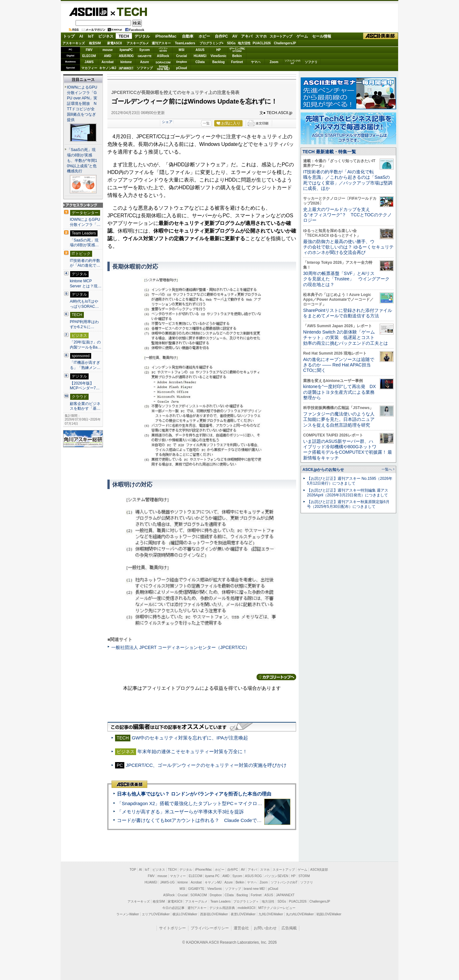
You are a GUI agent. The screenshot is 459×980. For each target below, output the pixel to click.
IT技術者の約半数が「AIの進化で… (85, 263)
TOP (133, 870)
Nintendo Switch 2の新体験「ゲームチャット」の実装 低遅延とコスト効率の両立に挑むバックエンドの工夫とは (346, 338)
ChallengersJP (285, 43)
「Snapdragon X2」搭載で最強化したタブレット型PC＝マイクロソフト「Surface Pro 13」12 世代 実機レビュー (238, 803)
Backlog (219, 62)
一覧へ (387, 469)
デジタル (142, 36)
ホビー (204, 36)
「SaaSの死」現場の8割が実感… (84, 243)
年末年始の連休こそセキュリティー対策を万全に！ (192, 751)
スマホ (261, 36)
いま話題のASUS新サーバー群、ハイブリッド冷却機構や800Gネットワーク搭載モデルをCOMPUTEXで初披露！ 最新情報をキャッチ (348, 450)
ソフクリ (311, 62)
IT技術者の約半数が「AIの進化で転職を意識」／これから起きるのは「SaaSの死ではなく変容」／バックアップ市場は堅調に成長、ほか (348, 180)
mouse (107, 50)
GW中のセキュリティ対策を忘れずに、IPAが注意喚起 (190, 738)
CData (200, 62)
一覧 (206, 123)
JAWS (89, 62)
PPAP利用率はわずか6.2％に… (84, 324)
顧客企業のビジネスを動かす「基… (85, 406)
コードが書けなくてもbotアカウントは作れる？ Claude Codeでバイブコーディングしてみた (218, 820)
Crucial (182, 56)
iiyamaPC (126, 50)
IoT (91, 36)
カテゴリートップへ (276, 677)
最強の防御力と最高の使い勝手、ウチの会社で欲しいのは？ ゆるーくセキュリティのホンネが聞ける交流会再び (348, 247)
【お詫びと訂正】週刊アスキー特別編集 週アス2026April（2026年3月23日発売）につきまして (348, 493)
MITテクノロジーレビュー (277, 908)
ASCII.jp (88, 12)
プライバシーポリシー (210, 928)
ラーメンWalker (128, 914)
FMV (89, 50)
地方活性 (244, 43)
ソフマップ (145, 68)
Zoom (274, 62)
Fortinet (237, 62)
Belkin (237, 56)
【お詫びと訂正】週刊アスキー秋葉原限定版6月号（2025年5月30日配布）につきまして (348, 504)
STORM (304, 876)
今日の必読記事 (173, 908)
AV (235, 36)
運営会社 (241, 928)
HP (219, 50)
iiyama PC (212, 876)
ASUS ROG (126, 56)
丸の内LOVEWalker (300, 914)
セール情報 (322, 36)
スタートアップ (281, 36)
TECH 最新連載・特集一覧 (329, 152)
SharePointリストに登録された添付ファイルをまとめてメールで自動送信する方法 (348, 313)
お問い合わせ (265, 928)
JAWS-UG (167, 882)
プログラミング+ (212, 43)
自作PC (221, 36)
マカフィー (89, 68)
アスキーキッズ (74, 43)
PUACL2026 (262, 43)
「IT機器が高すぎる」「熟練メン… (85, 365)
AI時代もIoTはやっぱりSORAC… (84, 304)
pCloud (181, 68)
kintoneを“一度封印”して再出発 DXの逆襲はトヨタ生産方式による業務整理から (339, 392)
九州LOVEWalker (271, 914)
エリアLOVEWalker (156, 914)
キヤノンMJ (108, 68)
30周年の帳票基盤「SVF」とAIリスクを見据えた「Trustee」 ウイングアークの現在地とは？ (346, 279)
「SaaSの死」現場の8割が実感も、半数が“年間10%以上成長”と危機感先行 (82, 161)
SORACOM (199, 895)
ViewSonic (219, 56)
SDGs (231, 43)
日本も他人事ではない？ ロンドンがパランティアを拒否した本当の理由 (194, 794)
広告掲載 (289, 928)
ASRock (163, 56)
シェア (167, 122)
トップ (69, 36)
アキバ (247, 36)
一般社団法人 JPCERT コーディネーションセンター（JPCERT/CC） (180, 647)
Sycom (145, 50)
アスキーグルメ (138, 43)
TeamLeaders (185, 43)
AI (81, 36)
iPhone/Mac (166, 36)
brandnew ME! (163, 68)
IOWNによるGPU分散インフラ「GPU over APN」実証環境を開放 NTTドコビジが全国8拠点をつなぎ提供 (82, 104)
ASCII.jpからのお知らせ (323, 470)
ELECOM (89, 56)
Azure (145, 62)
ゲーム (302, 36)
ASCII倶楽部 (381, 36)
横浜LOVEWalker (185, 914)
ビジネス (106, 36)
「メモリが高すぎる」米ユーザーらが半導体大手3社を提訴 (180, 812)
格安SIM (95, 43)
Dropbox (182, 62)
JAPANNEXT (126, 68)
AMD (108, 56)
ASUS (200, 50)
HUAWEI (200, 56)
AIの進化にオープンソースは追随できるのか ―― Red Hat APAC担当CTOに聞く (339, 365)
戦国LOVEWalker (329, 914)
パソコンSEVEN (163, 50)
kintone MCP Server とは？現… (86, 284)
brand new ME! (255, 889)
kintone (126, 62)
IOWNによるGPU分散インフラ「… (85, 222)
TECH (129, 11)
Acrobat (108, 62)
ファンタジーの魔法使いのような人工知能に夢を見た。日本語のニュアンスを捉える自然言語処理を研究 (339, 419)
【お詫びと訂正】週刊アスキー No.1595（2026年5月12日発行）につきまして (350, 481)
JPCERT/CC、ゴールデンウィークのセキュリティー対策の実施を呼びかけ (206, 765)
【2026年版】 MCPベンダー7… (85, 386)
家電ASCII (115, 43)
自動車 (188, 36)
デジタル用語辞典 (222, 908)
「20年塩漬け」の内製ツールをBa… (86, 345)
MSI (182, 50)
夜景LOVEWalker (243, 914)
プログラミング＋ (246, 901)
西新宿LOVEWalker (214, 914)
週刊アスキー (161, 43)
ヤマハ (256, 62)
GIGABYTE (145, 56)
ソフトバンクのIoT (292, 62)
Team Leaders (220, 901)
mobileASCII (247, 908)
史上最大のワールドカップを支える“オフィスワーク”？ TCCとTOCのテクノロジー (347, 215)
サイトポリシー (172, 928)
